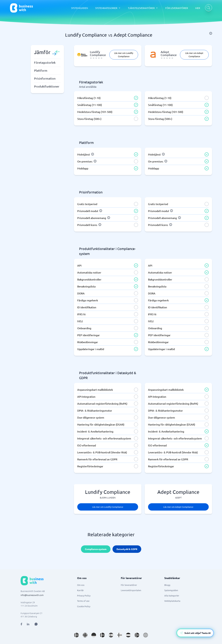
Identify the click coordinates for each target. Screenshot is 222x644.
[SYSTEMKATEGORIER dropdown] (108, 8)
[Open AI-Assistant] (195, 633)
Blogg (167, 585)
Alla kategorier (172, 596)
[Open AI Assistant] (36, 624)
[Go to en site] (146, 635)
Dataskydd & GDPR (127, 549)
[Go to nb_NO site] (137, 635)
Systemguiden (171, 590)
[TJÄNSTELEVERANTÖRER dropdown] (143, 8)
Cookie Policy (84, 606)
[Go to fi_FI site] (120, 635)
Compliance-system (96, 549)
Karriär (80, 590)
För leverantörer (129, 585)
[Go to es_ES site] (111, 635)
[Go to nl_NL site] (128, 635)
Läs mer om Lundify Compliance (124, 55)
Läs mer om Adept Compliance (194, 55)
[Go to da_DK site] (102, 635)
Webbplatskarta (172, 601)
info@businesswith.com (32, 595)
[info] (211, 33)
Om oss (81, 585)
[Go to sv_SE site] (76, 635)
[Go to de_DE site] (94, 635)
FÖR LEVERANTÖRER (177, 8)
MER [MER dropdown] (198, 8)
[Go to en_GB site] (85, 635)
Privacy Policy (84, 596)
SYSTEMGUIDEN (80, 8)
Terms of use (83, 601)
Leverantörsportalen (131, 590)
